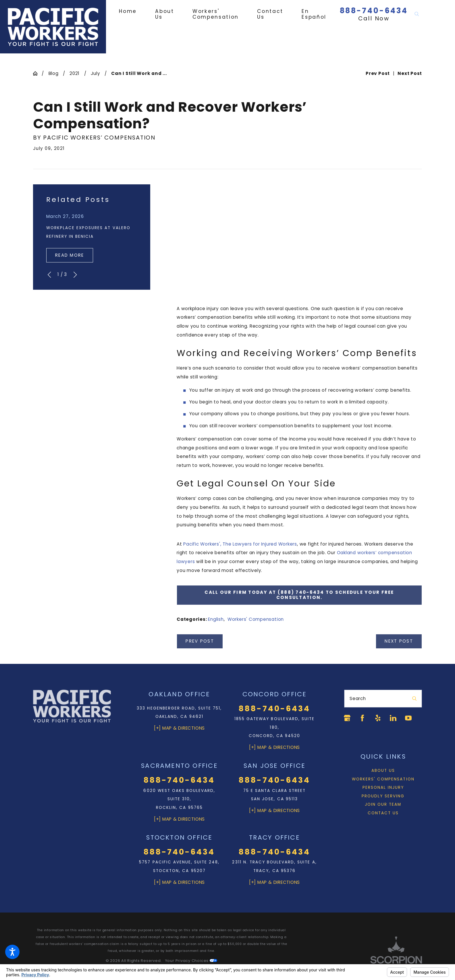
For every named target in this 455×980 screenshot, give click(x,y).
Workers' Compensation (256, 619)
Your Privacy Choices (191, 961)
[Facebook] (362, 718)
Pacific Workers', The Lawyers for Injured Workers (240, 544)
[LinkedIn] (393, 718)
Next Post (399, 641)
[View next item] (75, 275)
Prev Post (200, 641)
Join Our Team (383, 804)
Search (358, 698)
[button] (12, 952)
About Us (383, 771)
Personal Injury (383, 787)
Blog (54, 73)
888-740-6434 (374, 11)
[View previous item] (49, 275)
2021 (75, 73)
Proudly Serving (383, 796)
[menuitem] (132, 11)
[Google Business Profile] (347, 718)
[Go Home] (37, 73)
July (96, 73)
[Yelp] (378, 718)
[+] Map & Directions (179, 728)
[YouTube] (408, 718)
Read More (70, 255)
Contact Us (383, 813)
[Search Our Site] (417, 14)
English (216, 619)
